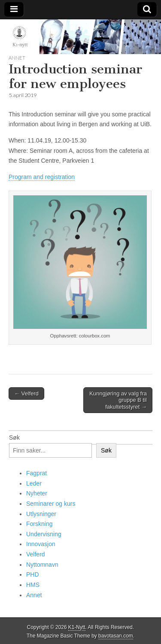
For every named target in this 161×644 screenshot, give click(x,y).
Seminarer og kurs (51, 504)
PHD (33, 574)
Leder (34, 483)
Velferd (36, 554)
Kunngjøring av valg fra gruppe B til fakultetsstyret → (118, 400)
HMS (33, 585)
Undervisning (44, 534)
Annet (17, 58)
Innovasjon (41, 544)
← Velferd (26, 393)
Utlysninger (41, 514)
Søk (14, 437)
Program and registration (42, 177)
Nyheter (37, 493)
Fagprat (36, 473)
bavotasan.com (116, 636)
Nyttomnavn (42, 565)
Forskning (39, 524)
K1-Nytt (77, 627)
